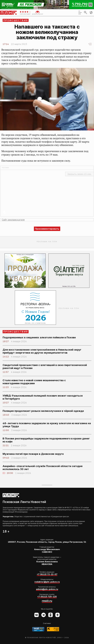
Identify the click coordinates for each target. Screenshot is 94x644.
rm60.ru (47, 601)
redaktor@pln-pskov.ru (47, 582)
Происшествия (16, 20)
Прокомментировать (47, 229)
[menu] (80, 12)
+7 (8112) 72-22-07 (47, 574)
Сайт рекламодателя (13, 220)
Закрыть (79, 174)
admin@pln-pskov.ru (47, 589)
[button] (91, 12)
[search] (85, 12)
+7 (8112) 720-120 (47, 597)
